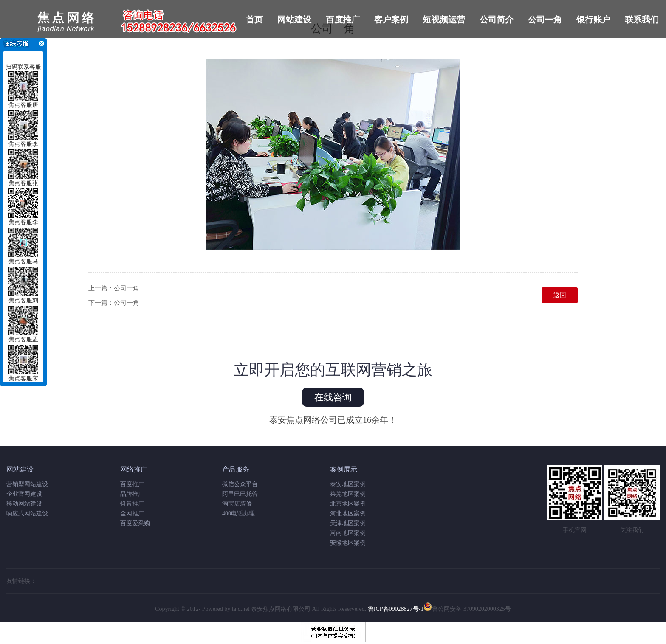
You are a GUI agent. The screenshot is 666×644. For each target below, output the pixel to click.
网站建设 (294, 20)
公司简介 (497, 20)
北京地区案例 (348, 504)
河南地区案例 (348, 533)
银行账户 (593, 20)
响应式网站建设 (27, 513)
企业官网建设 (24, 494)
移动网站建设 (24, 504)
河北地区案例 (348, 513)
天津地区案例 (348, 523)
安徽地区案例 (348, 543)
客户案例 (391, 20)
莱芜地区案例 (348, 494)
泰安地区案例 (348, 484)
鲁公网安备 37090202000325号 (467, 609)
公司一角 (545, 20)
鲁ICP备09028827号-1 (396, 609)
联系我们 (642, 20)
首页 (254, 20)
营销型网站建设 (27, 484)
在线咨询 (333, 397)
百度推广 (343, 20)
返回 (560, 295)
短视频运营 (444, 20)
